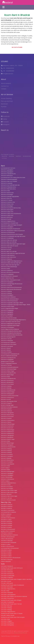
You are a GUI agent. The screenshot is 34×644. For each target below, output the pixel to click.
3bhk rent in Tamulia (6, 339)
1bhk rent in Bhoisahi (6, 494)
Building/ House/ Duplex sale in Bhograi (11, 600)
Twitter (4, 119)
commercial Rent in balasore (8, 512)
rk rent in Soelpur (5, 468)
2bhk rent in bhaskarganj (8, 327)
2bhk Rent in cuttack (6, 556)
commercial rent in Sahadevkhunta (10, 354)
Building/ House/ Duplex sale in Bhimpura (12, 568)
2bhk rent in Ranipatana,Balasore (10, 367)
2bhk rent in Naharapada (8, 479)
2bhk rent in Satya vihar (7, 212)
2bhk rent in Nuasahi (6, 409)
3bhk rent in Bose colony (7, 460)
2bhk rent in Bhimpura (7, 176)
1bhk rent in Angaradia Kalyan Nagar (10, 325)
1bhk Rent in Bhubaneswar (8, 537)
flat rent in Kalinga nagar (7, 405)
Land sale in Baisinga (6, 606)
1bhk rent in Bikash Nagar (7, 375)
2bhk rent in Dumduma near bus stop (11, 208)
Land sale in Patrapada (7, 593)
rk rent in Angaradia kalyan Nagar (10, 308)
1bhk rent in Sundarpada (7, 238)
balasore (5, 156)
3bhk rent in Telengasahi (7, 413)
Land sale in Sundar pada (8, 576)
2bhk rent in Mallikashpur (8, 432)
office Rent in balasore (7, 533)
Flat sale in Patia (5, 591)
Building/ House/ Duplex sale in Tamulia (11, 604)
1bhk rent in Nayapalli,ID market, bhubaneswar (13, 231)
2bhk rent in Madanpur (7, 270)
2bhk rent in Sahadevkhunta (8, 174)
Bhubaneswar (27, 156)
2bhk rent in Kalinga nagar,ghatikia (10, 196)
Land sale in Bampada (7, 587)
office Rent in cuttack (6, 550)
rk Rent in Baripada (6, 561)
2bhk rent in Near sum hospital (9, 181)
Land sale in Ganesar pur (7, 574)
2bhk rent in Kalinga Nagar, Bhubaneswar (12, 284)
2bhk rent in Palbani (6, 422)
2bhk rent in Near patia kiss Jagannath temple (13, 253)
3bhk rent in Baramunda (7, 193)
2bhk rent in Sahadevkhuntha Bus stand (11, 331)
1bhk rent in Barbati (6, 348)
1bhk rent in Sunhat (6, 399)
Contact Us (5, 86)
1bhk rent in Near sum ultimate (9, 242)
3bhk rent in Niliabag (6, 451)
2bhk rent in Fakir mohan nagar (9, 496)
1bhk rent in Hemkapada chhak (9, 401)
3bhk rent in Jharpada (7, 183)
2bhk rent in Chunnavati (7, 416)
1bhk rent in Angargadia (7, 312)
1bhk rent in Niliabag (6, 388)
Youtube (5, 122)
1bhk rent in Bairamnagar (7, 443)
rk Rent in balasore (6, 516)
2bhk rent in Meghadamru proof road (11, 324)
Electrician (4, 104)
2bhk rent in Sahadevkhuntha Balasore (11, 333)
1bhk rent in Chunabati (7, 454)
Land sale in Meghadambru (8, 589)
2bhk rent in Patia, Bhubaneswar (9, 301)
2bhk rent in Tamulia (6, 248)
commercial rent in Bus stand (9, 344)
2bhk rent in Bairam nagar (8, 439)
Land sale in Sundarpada (8, 602)
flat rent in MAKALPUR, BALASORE (9, 356)
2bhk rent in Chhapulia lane (8, 447)
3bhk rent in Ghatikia (6, 352)
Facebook (5, 116)
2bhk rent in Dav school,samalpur (10, 299)
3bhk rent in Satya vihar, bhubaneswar (11, 214)
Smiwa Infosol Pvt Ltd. (21, 633)
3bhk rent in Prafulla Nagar (8, 424)
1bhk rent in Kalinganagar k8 (8, 337)
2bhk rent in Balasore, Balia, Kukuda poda (12, 335)
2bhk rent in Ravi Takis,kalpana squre (11, 280)
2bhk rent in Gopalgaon (7, 227)
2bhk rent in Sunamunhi (7, 426)
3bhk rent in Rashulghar (7, 210)
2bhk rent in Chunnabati (7, 384)
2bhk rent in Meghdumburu (8, 221)
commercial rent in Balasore (8, 297)
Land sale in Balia (5, 619)
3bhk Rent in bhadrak (7, 523)
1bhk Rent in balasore (6, 508)
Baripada (19, 156)
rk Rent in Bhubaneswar (7, 539)
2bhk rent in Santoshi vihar (8, 202)
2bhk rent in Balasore (6, 259)
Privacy (8, 636)
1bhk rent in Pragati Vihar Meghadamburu (12, 261)
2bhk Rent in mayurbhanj (8, 510)
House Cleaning (6, 98)
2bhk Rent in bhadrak (7, 525)
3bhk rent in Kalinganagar (8, 471)
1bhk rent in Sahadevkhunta (8, 390)
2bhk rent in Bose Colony (7, 415)
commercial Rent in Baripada (9, 542)
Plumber (4, 107)
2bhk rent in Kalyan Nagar (8, 306)
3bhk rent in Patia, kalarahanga (9, 267)
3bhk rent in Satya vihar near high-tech (11, 263)
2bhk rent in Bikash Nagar (8, 371)
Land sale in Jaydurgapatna (8, 595)
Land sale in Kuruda (6, 581)
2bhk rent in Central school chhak (10, 396)
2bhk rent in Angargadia (7, 274)
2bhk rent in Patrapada (7, 341)
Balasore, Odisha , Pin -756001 (12, 66)
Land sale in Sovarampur (8, 598)
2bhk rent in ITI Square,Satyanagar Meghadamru (14, 320)
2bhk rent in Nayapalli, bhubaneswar (11, 229)
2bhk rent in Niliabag (6, 291)
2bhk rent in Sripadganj (7, 473)
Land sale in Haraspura (7, 566)
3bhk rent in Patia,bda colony (8, 187)
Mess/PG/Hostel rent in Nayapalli (9, 276)
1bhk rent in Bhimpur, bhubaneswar (10, 272)
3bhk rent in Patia (5, 191)
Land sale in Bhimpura (7, 570)
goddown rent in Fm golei (8, 362)
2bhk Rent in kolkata (6, 554)
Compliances (15, 636)
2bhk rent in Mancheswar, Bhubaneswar (11, 287)
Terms (3, 636)
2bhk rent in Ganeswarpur (8, 420)
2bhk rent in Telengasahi (7, 435)
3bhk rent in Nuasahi (6, 418)
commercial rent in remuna (8, 168)
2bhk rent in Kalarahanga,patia (9, 179)
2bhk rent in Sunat (6, 485)
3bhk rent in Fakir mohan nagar (9, 490)
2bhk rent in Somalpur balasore (9, 407)
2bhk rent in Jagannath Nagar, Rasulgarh (12, 225)
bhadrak (12, 156)
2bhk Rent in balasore (7, 506)
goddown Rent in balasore (8, 531)
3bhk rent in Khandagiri (7, 195)
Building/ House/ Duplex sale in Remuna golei (13, 617)
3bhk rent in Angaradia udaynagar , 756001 (12, 303)
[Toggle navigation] (3, 7)
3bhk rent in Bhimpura (7, 217)
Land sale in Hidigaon (7, 621)
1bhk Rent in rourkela (6, 552)
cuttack (4, 158)
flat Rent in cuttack (6, 544)
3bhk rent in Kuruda (6, 250)
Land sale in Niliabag (6, 608)
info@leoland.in (7, 74)
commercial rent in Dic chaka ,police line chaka (13, 178)
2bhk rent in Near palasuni (8, 255)
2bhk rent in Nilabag (6, 386)
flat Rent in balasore (6, 514)
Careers (4, 89)
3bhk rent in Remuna (6, 198)
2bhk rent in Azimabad (7, 346)
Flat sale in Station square (8, 615)
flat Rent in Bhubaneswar (8, 546)
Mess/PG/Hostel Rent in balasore (9, 535)
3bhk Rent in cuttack (6, 520)
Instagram (5, 124)
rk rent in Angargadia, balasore (9, 363)
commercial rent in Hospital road (9, 223)
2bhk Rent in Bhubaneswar (8, 518)
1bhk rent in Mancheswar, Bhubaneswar (11, 289)
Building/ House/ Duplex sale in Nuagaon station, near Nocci (16, 579)
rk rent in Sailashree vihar (7, 278)
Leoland (5, 61)
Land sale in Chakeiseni (7, 577)
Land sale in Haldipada (7, 572)
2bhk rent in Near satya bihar (8, 257)
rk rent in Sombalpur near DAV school (11, 322)
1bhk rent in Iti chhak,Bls (7, 489)
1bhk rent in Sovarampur (7, 380)
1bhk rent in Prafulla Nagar (8, 430)
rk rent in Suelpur (5, 481)
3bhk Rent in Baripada (7, 560)
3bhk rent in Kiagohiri (6, 403)
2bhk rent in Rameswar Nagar (9, 369)
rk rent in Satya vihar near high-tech (10, 265)
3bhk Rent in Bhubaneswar (8, 529)
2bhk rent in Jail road (6, 498)
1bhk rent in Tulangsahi (7, 456)
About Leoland (6, 83)
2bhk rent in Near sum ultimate (9, 240)
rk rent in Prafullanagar (7, 477)
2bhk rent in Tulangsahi (7, 445)
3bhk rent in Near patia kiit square (10, 246)
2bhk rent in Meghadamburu (8, 483)
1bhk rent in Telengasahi (7, 437)
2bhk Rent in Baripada (7, 541)
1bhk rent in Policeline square (8, 500)
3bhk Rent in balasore (7, 505)
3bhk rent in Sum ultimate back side (10, 185)
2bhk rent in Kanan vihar (7, 204)
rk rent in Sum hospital (7, 316)
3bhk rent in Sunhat (6, 219)
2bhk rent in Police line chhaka (9, 318)
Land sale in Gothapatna (7, 623)
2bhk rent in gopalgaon (7, 170)
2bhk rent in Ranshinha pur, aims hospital (12, 234)
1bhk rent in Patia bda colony (8, 189)
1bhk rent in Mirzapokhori (7, 382)
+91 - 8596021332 (8, 68)
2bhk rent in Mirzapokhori (8, 394)
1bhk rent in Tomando (7, 286)
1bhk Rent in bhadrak (6, 527)
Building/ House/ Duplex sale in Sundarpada (12, 585)
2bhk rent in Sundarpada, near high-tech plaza (13, 236)
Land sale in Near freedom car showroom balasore (14, 596)
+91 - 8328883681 (8, 71)
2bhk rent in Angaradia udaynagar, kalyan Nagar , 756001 (16, 305)
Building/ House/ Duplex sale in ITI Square (12, 613)
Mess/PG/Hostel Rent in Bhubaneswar (11, 558)
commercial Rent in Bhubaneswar (10, 548)
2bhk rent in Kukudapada (8, 464)
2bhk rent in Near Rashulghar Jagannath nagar (13, 244)
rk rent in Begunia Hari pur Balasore (10, 329)
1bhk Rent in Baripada (7, 522)
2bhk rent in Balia (5, 269)
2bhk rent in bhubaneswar (8, 232)
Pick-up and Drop (7, 101)
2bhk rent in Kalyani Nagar (8, 392)
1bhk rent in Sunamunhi (7, 428)
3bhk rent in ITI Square (7, 200)
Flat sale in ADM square (7, 583)
